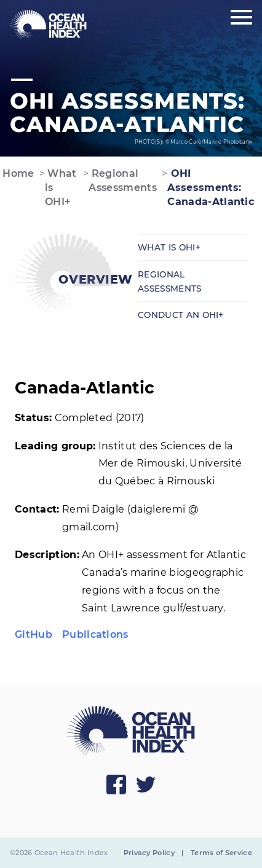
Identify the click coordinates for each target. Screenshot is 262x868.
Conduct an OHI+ (181, 315)
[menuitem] (48, 25)
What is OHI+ (61, 188)
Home (17, 173)
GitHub (34, 634)
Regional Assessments (123, 180)
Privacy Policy (149, 853)
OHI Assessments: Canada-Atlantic (211, 188)
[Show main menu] (241, 18)
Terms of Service (221, 853)
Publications (95, 634)
